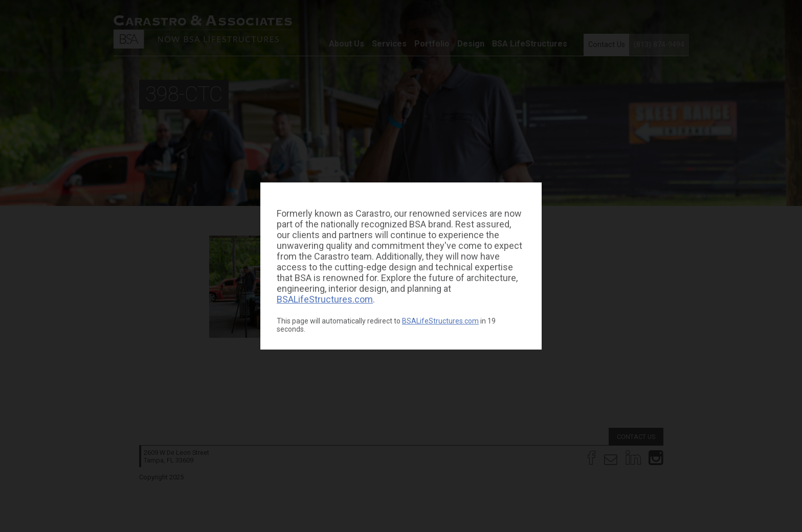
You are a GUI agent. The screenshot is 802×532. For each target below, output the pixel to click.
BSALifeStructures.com (325, 299)
